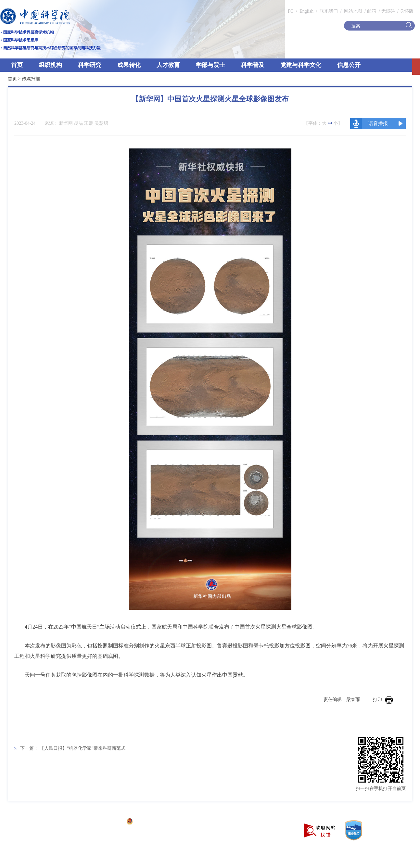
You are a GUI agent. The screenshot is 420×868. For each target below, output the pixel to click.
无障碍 (388, 11)
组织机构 (50, 65)
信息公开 (349, 65)
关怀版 (407, 11)
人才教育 (168, 65)
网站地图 (352, 11)
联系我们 (329, 11)
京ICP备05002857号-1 (101, 822)
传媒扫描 (31, 79)
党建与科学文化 (301, 65)
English (306, 11)
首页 (17, 65)
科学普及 (253, 65)
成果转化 (129, 65)
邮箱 (372, 11)
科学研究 (90, 65)
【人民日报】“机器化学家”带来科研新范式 (83, 748)
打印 (383, 700)
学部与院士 (210, 65)
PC (291, 11)
